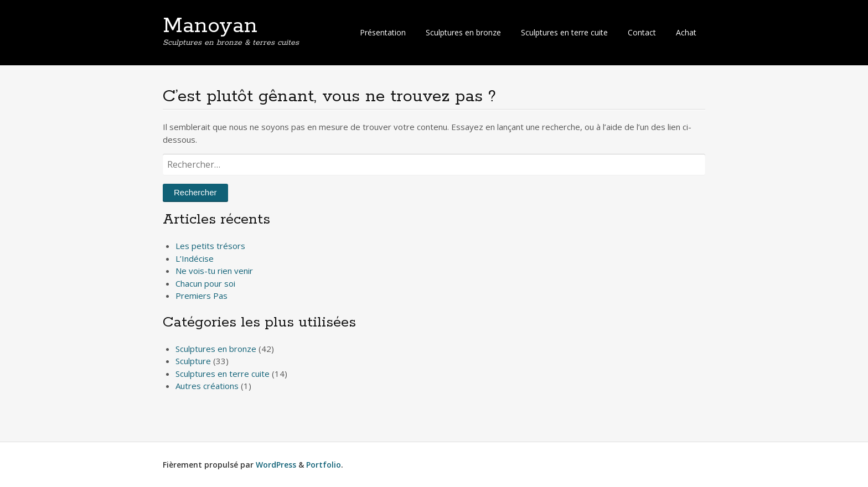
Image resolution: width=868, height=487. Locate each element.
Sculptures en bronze (463, 32)
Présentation (383, 32)
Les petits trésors (210, 246)
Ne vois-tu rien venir (214, 271)
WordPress (276, 465)
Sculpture (193, 361)
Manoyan (210, 26)
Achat (686, 32)
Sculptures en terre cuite (564, 32)
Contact (642, 32)
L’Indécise (195, 258)
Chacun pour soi (205, 283)
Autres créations (207, 386)
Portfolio (324, 465)
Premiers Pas (201, 296)
